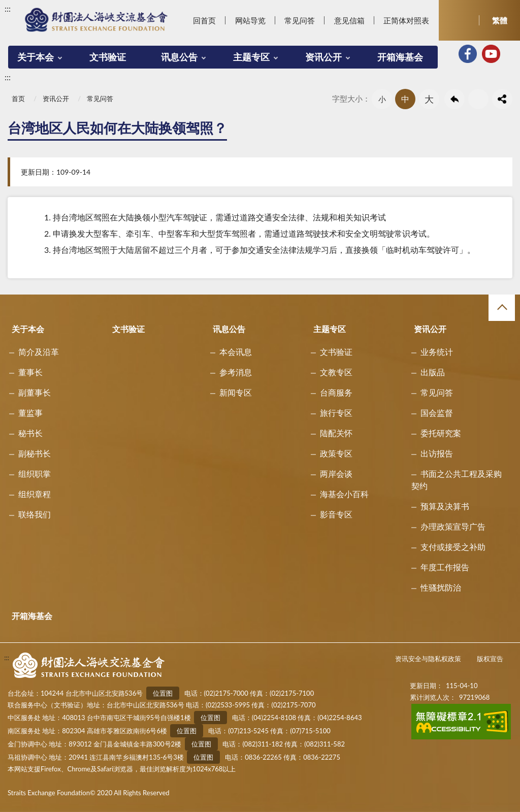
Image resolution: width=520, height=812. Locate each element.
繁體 (500, 20)
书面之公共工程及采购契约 (457, 480)
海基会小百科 (344, 494)
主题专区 (251, 57)
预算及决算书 (445, 506)
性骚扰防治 (441, 587)
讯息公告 (179, 57)
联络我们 (35, 514)
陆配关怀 (336, 433)
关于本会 (36, 57)
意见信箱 (349, 20)
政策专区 (336, 453)
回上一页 (454, 99)
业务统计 (437, 352)
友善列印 (478, 99)
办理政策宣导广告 (453, 526)
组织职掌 (35, 474)
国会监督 (437, 413)
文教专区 (336, 372)
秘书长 (30, 433)
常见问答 (300, 20)
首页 (18, 99)
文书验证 (108, 57)
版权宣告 (490, 659)
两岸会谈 (336, 474)
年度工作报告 (445, 567)
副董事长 (35, 392)
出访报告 (437, 453)
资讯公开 (323, 57)
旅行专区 (336, 413)
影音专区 (336, 514)
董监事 (30, 413)
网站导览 (250, 20)
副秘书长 (35, 453)
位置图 (163, 693)
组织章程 (35, 494)
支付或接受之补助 (453, 547)
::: (8, 8)
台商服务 (336, 392)
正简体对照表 (406, 20)
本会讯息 (236, 352)
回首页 (204, 20)
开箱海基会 (400, 57)
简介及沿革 (39, 352)
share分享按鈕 (502, 99)
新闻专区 (236, 392)
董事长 (30, 372)
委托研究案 (441, 433)
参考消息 (236, 372)
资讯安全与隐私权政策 (428, 659)
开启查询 (459, 20)
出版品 (433, 372)
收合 (502, 308)
